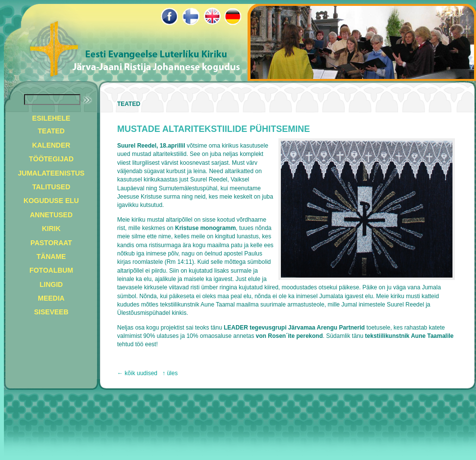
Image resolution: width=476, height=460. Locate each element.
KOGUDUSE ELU (51, 201)
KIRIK (51, 229)
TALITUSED (51, 187)
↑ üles (170, 373)
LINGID (51, 284)
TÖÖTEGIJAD (51, 159)
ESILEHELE (51, 118)
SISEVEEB (51, 312)
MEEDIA (51, 298)
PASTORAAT (51, 243)
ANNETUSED (51, 215)
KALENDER (51, 145)
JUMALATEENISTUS (51, 173)
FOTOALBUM (51, 270)
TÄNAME (51, 256)
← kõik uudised (137, 373)
